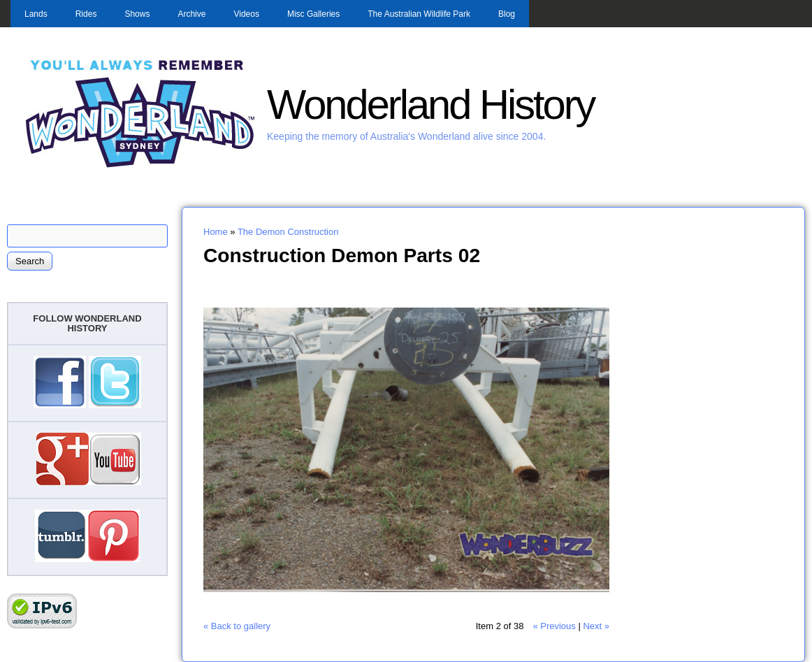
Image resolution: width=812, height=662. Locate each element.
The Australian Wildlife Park (419, 14)
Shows (137, 14)
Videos (246, 14)
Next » (596, 626)
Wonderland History (430, 105)
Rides (86, 14)
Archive (191, 14)
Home (216, 232)
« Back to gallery (237, 626)
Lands (36, 14)
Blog (507, 14)
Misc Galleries (313, 14)
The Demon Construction (288, 232)
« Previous (554, 626)
